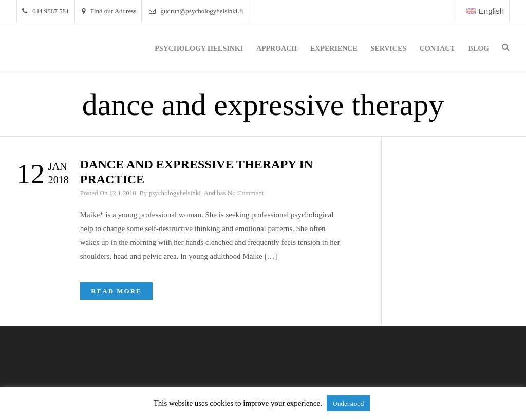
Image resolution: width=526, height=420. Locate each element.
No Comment (246, 193)
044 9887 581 (46, 11)
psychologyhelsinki (175, 193)
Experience (334, 49)
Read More (116, 291)
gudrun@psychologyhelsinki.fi (196, 11)
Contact (437, 49)
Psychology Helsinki (199, 49)
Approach (277, 49)
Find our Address (109, 11)
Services (389, 49)
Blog (479, 49)
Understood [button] (349, 403)
